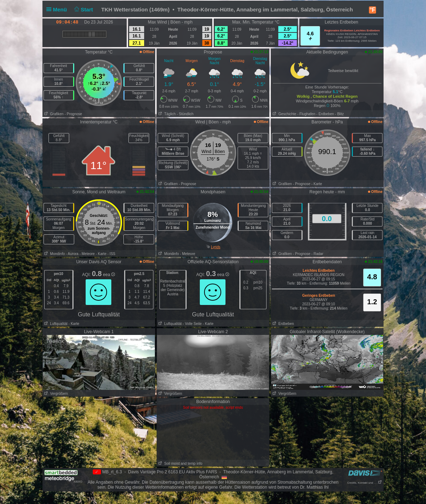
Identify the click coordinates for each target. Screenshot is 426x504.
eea (109, 275)
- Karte (317, 184)
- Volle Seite (192, 324)
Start (83, 9)
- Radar (317, 254)
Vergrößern (55, 394)
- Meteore (87, 254)
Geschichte (284, 114)
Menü (58, 9)
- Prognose (73, 114)
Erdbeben (283, 324)
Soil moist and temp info (180, 464)
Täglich (166, 114)
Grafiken (53, 114)
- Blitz (339, 114)
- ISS (111, 254)
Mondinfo (54, 254)
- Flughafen (306, 114)
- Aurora (72, 254)
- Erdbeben (325, 114)
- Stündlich (185, 114)
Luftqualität (55, 324)
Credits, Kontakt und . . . (365, 483)
